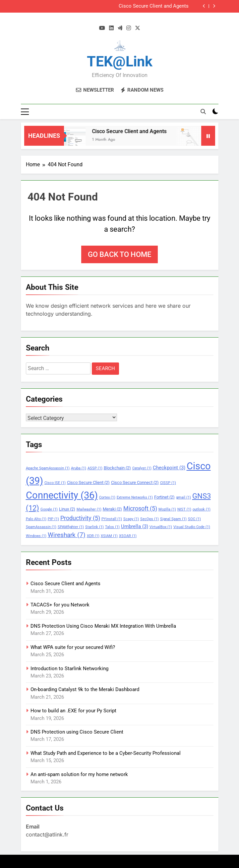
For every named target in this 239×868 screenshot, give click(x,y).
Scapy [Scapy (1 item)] (131, 519)
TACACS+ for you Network (60, 605)
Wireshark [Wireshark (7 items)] (67, 535)
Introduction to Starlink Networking (69, 669)
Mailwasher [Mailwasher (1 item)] (89, 509)
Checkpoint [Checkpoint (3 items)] (169, 468)
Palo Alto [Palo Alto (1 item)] (36, 519)
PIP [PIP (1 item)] (53, 519)
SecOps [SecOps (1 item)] (149, 519)
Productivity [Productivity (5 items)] (80, 518)
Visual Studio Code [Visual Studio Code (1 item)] (192, 527)
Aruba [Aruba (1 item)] (79, 468)
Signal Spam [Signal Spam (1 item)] (173, 519)
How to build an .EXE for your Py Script (73, 711)
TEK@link (120, 61)
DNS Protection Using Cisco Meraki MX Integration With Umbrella (103, 626)
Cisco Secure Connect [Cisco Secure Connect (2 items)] (135, 482)
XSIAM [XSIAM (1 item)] (109, 536)
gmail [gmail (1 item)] (183, 497)
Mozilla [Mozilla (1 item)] (167, 509)
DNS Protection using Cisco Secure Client (77, 732)
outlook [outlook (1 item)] (202, 509)
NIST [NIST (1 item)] (184, 509)
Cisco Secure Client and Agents (154, 6)
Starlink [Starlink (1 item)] (94, 527)
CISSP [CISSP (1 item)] (168, 483)
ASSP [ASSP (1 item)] (95, 468)
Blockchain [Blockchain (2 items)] (117, 468)
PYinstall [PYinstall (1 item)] (112, 519)
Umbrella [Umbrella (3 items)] (135, 526)
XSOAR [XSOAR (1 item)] (128, 536)
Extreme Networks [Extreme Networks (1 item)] (135, 497)
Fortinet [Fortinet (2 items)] (164, 497)
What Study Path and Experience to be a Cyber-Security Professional (106, 753)
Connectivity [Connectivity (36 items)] (62, 495)
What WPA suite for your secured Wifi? (73, 647)
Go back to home (119, 254)
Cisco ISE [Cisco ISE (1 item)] (55, 483)
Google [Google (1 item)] (49, 509)
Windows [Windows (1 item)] (36, 536)
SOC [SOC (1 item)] (194, 519)
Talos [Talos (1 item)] (112, 527)
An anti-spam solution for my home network (79, 774)
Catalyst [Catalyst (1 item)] (142, 468)
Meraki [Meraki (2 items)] (112, 509)
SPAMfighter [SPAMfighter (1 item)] (71, 527)
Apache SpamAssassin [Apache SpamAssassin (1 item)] (48, 468)
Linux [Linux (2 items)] (67, 509)
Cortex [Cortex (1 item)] (107, 497)
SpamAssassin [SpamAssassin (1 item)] (41, 527)
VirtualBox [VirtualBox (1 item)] (161, 527)
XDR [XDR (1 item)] (93, 536)
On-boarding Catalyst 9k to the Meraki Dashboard (85, 689)
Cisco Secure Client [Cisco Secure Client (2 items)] (88, 482)
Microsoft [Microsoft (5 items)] (140, 509)
